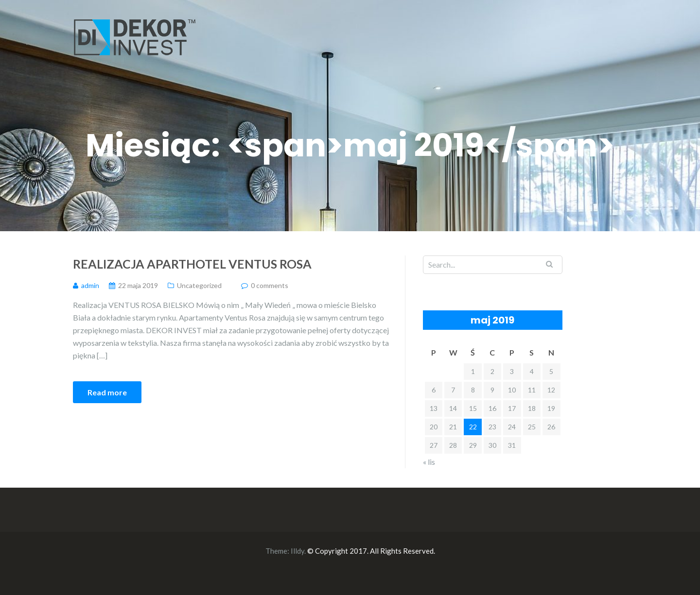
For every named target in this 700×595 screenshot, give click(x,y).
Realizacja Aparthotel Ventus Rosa (192, 264)
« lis (429, 462)
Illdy (297, 551)
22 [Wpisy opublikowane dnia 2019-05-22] (473, 427)
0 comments (270, 285)
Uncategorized (199, 285)
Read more (107, 392)
